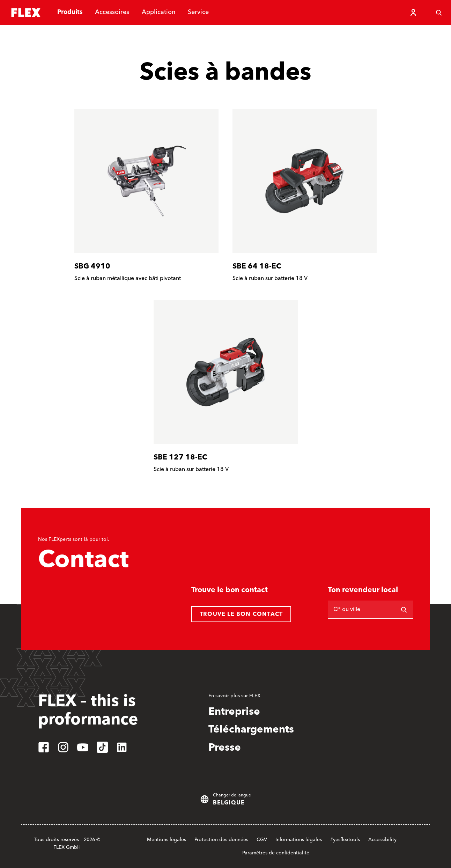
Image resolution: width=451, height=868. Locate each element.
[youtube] (83, 747)
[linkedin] (122, 747)
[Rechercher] (404, 610)
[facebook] (44, 747)
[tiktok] (102, 747)
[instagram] (63, 747)
